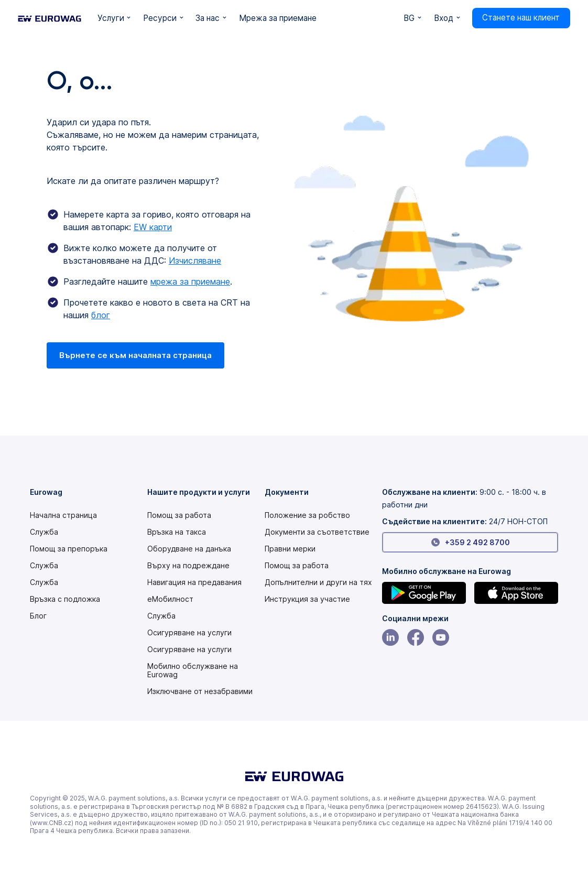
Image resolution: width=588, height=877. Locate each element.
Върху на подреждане (188, 566)
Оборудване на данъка (189, 549)
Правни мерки (290, 549)
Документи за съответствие (317, 532)
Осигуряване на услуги (189, 633)
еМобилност (170, 599)
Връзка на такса (177, 532)
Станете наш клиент (521, 18)
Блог (38, 616)
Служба (44, 532)
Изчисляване (195, 261)
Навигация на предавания (194, 582)
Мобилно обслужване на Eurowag (193, 670)
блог (101, 315)
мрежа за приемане (190, 281)
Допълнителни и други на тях (318, 582)
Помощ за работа (179, 515)
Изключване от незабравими (200, 691)
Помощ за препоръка (69, 549)
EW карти (153, 227)
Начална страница (63, 515)
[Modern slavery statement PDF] (307, 515)
